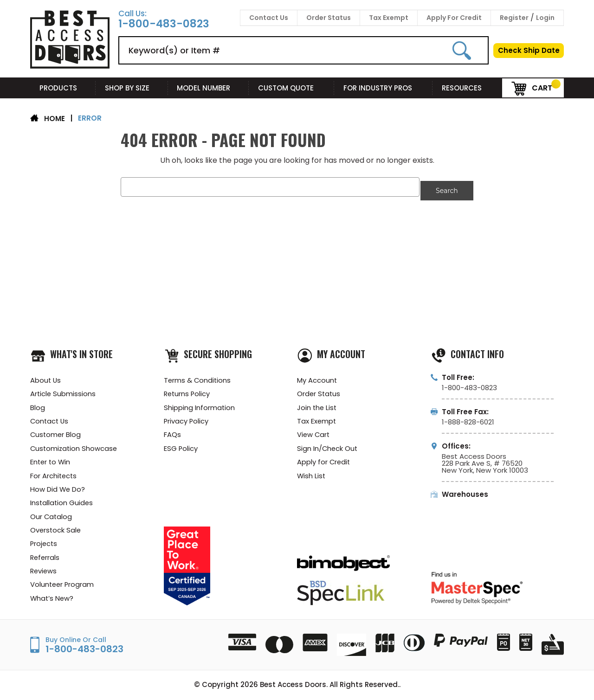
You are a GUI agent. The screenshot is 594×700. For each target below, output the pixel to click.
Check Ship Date (529, 50)
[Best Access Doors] (70, 67)
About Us (46, 377)
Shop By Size (132, 88)
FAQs (172, 433)
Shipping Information (200, 405)
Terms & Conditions (198, 377)
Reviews (44, 572)
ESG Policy (181, 446)
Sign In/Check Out (328, 446)
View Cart (314, 433)
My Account (317, 377)
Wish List (312, 474)
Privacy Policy (187, 419)
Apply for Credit (324, 460)
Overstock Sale (56, 530)
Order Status (329, 18)
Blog (38, 405)
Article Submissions (63, 391)
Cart (532, 87)
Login (545, 18)
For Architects (54, 474)
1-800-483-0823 (164, 24)
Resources (467, 88)
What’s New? (52, 600)
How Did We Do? (58, 488)
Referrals (45, 558)
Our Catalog (52, 516)
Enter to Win (51, 460)
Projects (44, 544)
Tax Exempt (389, 18)
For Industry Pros (383, 88)
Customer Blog (56, 433)
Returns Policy (188, 391)
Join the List (317, 405)
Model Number (208, 88)
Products (63, 88)
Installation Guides (62, 502)
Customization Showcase (75, 446)
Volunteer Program (63, 586)
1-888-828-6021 (468, 418)
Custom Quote (291, 88)
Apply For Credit (454, 18)
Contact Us (269, 18)
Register (514, 18)
